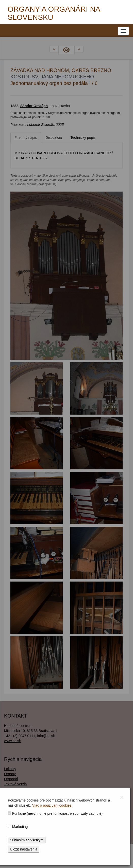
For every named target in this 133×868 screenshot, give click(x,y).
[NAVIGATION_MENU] (123, 31)
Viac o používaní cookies (52, 805)
